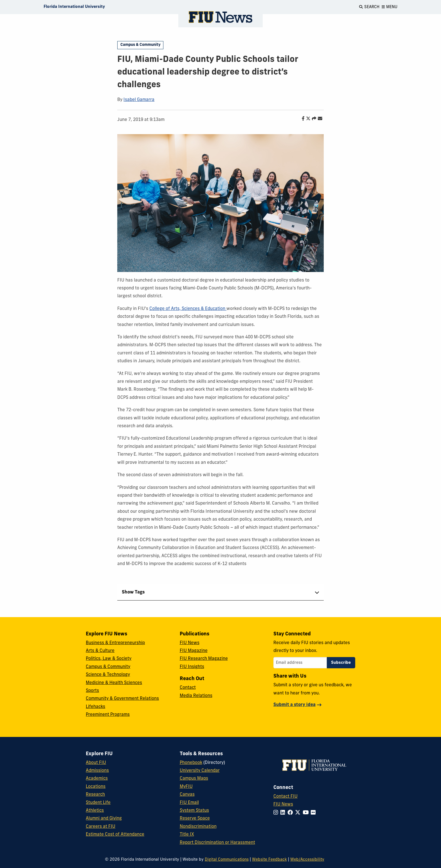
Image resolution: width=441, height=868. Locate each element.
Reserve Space (195, 818)
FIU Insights (192, 667)
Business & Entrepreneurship (115, 643)
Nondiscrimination (198, 827)
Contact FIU (285, 797)
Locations (96, 787)
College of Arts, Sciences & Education (188, 309)
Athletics (95, 811)
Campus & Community (140, 45)
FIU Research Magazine (204, 659)
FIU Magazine (194, 651)
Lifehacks (95, 707)
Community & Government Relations (122, 699)
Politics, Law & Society (109, 659)
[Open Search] (369, 7)
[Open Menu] (390, 7)
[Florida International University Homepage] (74, 7)
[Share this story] (313, 119)
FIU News (190, 643)
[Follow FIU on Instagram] (277, 813)
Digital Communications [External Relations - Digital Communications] (227, 860)
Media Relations (196, 696)
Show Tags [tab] (133, 592)
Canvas (187, 795)
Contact (188, 688)
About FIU (96, 763)
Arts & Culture (100, 651)
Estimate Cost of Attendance (115, 835)
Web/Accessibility (307, 860)
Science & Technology (108, 675)
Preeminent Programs (108, 715)
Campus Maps (194, 779)
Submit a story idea (294, 705)
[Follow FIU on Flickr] (314, 813)
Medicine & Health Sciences (114, 683)
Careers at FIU (101, 827)
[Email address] (300, 663)
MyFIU (186, 787)
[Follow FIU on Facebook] (291, 813)
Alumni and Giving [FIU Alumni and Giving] (104, 818)
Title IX (187, 835)
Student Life (98, 803)
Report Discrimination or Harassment (217, 843)
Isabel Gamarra (139, 100)
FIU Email (189, 803)
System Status (194, 811)
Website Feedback (269, 860)
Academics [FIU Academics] (97, 779)
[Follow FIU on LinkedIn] (284, 813)
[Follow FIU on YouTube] (307, 813)
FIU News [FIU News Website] (283, 804)
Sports (92, 691)
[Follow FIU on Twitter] (299, 813)
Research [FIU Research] (95, 795)
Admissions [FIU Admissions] (97, 771)
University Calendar (200, 771)
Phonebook (191, 763)
